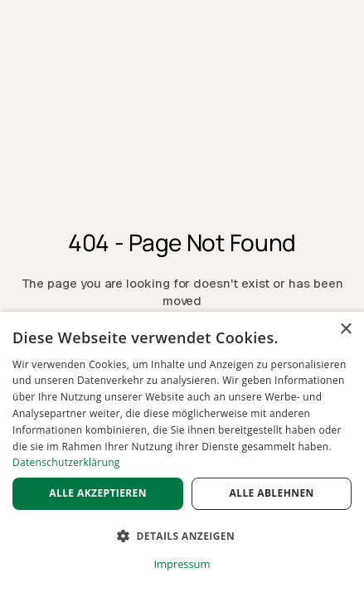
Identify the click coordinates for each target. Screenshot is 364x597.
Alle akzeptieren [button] (98, 493)
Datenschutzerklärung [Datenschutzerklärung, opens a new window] (66, 462)
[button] (182, 536)
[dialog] (182, 454)
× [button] (345, 330)
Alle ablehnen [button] (272, 493)
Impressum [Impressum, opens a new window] (182, 564)
